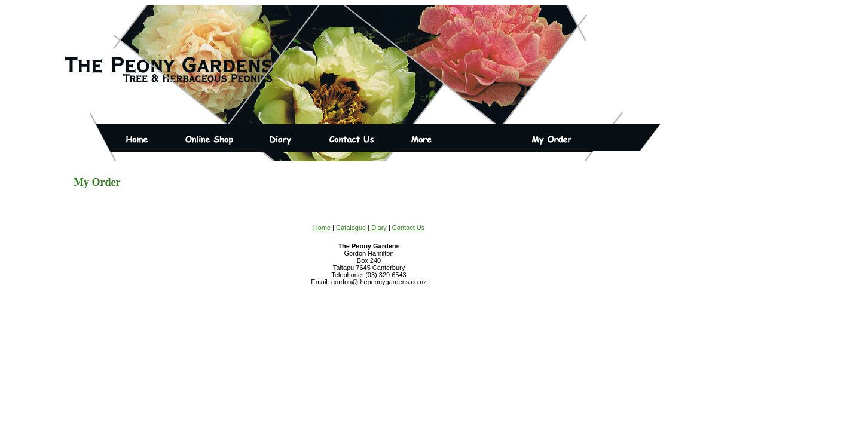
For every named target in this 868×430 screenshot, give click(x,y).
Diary (379, 228)
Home (322, 228)
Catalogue (351, 228)
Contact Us (408, 228)
